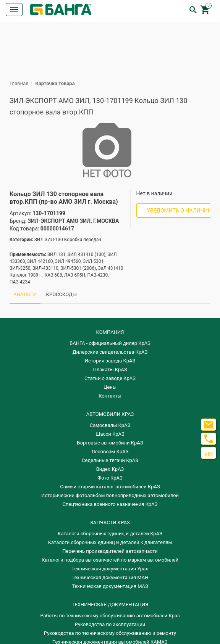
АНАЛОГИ (25, 294)
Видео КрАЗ (110, 469)
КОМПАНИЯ (110, 332)
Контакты (110, 396)
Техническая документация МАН (110, 577)
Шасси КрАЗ (110, 434)
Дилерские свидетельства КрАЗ (110, 352)
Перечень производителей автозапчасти (110, 551)
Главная (19, 83)
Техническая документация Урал (110, 569)
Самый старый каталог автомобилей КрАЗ (110, 487)
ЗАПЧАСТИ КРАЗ (110, 522)
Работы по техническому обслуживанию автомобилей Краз (110, 616)
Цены (110, 387)
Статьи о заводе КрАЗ (110, 378)
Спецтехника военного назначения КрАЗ (110, 504)
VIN (209, 454)
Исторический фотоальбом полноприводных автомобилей (110, 495)
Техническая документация (110, 605)
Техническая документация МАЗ (110, 586)
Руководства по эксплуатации (110, 624)
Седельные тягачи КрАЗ (110, 460)
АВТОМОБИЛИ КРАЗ (110, 414)
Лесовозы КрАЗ (110, 452)
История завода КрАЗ (110, 361)
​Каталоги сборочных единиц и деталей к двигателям (110, 542)
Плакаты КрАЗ (110, 369)
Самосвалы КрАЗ (110, 425)
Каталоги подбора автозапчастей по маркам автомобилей (110, 560)
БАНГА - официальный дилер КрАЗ (110, 343)
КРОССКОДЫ (61, 294)
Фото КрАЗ (110, 478)
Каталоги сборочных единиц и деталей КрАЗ (110, 534)
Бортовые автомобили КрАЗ (110, 443)
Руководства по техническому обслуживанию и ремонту (110, 633)
